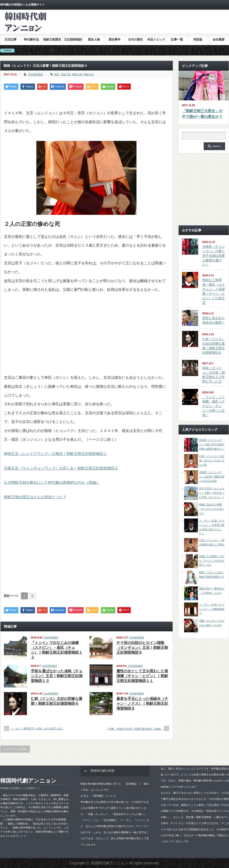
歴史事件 (115, 39)
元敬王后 (66, 74)
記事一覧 (177, 39)
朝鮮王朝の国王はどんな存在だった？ (35, 497)
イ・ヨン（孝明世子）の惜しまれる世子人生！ (37, 728)
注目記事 (11, 39)
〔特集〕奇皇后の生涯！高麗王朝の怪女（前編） (134, 729)
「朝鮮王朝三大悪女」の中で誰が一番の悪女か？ (202, 114)
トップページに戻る (15, 749)
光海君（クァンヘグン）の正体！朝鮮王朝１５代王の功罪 (212, 476)
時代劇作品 (31, 39)
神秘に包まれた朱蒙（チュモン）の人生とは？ (212, 509)
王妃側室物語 (73, 39)
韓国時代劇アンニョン (28, 781)
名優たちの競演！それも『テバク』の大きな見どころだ (212, 561)
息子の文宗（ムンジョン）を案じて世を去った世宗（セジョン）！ (212, 493)
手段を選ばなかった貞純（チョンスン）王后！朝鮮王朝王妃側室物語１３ (57, 676)
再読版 (198, 39)
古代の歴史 (135, 39)
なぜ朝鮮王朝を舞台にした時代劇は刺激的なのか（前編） (52, 482)
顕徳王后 (89, 74)
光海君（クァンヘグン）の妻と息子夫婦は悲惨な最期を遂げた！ (214, 256)
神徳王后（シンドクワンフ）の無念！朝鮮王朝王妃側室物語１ (55, 454)
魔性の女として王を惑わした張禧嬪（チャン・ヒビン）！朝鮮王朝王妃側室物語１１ (142, 676)
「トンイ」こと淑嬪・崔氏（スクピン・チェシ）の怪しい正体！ (214, 406)
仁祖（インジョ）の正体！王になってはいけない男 (212, 460)
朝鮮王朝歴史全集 (52, 41)
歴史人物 (94, 39)
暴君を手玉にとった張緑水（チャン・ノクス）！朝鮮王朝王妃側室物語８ (142, 703)
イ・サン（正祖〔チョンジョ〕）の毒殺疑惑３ (212, 609)
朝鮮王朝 (77, 74)
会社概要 (219, 39)
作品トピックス (156, 41)
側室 (57, 74)
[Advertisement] (160, 47)
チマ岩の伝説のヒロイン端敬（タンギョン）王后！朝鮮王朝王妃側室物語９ (142, 648)
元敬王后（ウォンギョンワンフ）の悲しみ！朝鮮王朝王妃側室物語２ (61, 468)
